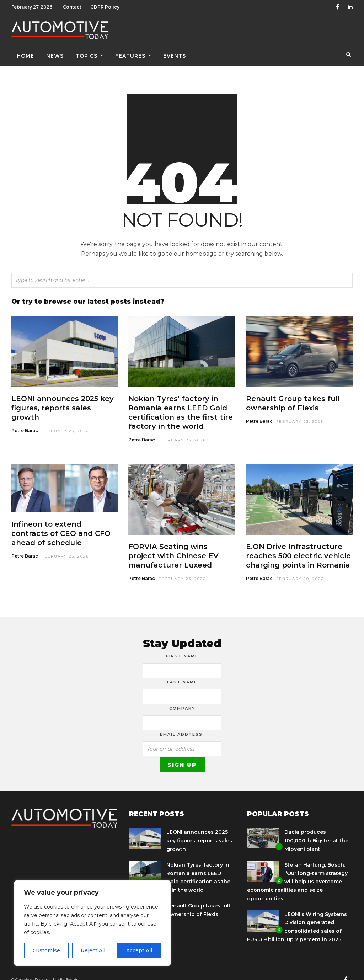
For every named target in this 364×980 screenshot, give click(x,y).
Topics (87, 56)
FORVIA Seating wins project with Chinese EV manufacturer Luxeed (173, 545)
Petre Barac (25, 420)
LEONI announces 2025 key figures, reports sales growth (63, 398)
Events (175, 56)
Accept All (139, 950)
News (55, 56)
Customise (46, 950)
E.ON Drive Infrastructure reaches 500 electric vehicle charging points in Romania (298, 545)
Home (25, 56)
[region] (92, 923)
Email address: (182, 724)
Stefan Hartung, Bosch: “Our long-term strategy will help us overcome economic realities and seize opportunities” (297, 871)
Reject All (93, 950)
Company (182, 698)
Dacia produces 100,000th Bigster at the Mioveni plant (316, 830)
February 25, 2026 (65, 420)
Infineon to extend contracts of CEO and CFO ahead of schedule (61, 523)
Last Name (182, 672)
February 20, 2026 (300, 568)
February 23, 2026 (300, 411)
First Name (182, 646)
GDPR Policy (105, 7)
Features (130, 56)
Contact (72, 7)
